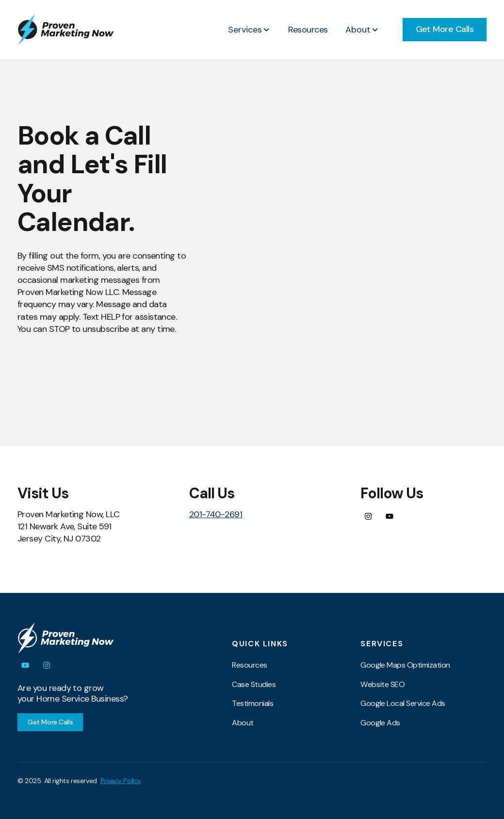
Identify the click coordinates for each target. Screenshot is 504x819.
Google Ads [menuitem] (380, 723)
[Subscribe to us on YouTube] (390, 516)
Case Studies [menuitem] (254, 684)
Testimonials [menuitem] (252, 703)
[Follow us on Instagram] (368, 516)
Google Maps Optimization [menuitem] (405, 665)
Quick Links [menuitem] (260, 644)
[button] (249, 30)
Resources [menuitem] (250, 665)
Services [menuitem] (382, 644)
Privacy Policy (121, 781)
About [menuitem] (243, 723)
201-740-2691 (216, 514)
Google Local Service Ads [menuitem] (403, 703)
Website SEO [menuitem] (382, 684)
